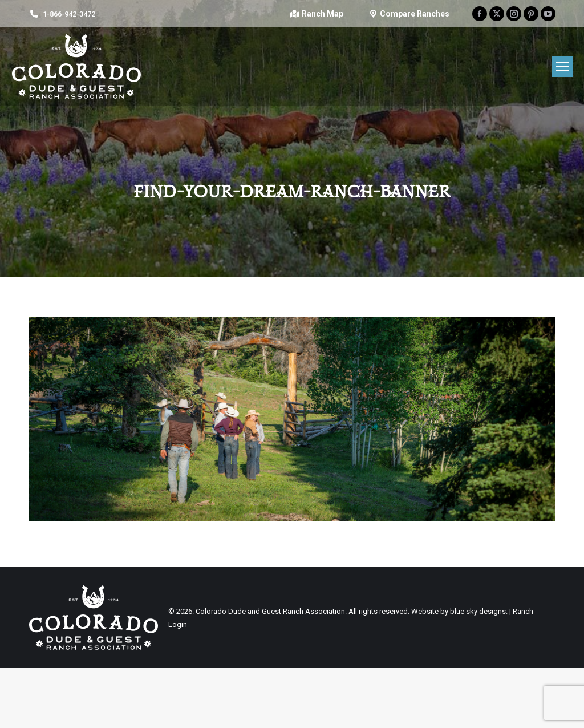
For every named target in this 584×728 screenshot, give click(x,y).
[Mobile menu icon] (562, 67)
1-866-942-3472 (69, 14)
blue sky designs (478, 611)
